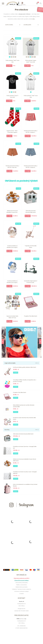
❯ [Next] (40, 341)
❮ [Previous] (3, 341)
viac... (34, 19)
